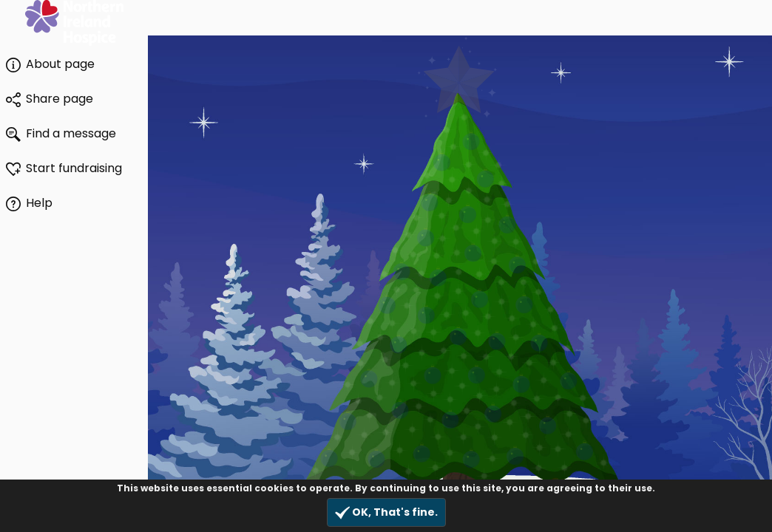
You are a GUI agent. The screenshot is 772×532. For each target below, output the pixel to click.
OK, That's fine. (386, 512)
